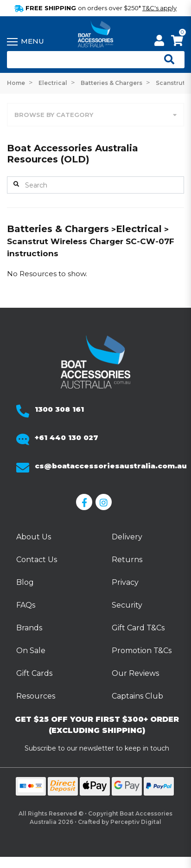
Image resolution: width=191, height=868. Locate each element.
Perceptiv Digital (136, 822)
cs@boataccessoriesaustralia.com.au (111, 466)
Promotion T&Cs (142, 651)
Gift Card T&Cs (138, 628)
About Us (34, 537)
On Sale (31, 651)
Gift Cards (34, 673)
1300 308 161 (59, 409)
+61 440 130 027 (67, 437)
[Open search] (166, 60)
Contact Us (37, 560)
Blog (25, 582)
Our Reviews (135, 673)
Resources (36, 696)
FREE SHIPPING (95, 8)
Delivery (127, 537)
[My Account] (159, 42)
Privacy (125, 582)
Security (127, 605)
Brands (29, 628)
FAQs (26, 605)
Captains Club (137, 696)
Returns (127, 560)
